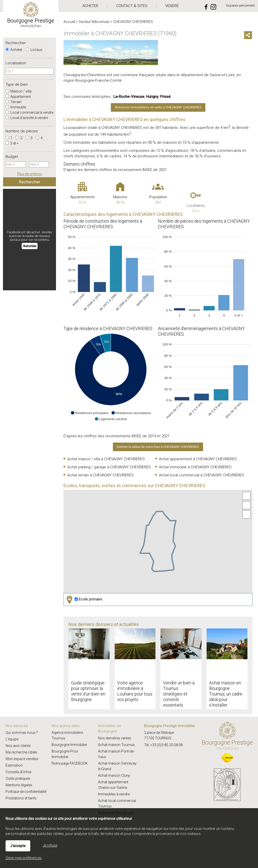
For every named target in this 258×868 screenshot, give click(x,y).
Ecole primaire (84, 600)
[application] (111, 275)
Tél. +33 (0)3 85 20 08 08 (163, 745)
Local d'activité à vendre (27, 118)
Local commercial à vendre (29, 112)
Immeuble (16, 107)
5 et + (12, 143)
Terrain (13, 102)
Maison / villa (19, 91)
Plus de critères (30, 174)
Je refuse (50, 845)
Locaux (34, 50)
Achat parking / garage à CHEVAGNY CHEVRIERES (109, 467)
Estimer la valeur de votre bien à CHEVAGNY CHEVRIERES (158, 447)
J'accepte (18, 846)
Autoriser (30, 246)
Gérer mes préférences (24, 858)
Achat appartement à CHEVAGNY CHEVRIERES (198, 459)
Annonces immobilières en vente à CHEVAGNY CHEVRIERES (158, 107)
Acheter (14, 50)
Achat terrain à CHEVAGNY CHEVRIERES (101, 475)
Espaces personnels (241, 5)
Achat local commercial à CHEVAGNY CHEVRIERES (202, 475)
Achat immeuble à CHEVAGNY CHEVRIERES (195, 467)
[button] (90, 413)
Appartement (18, 97)
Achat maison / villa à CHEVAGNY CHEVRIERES (106, 459)
